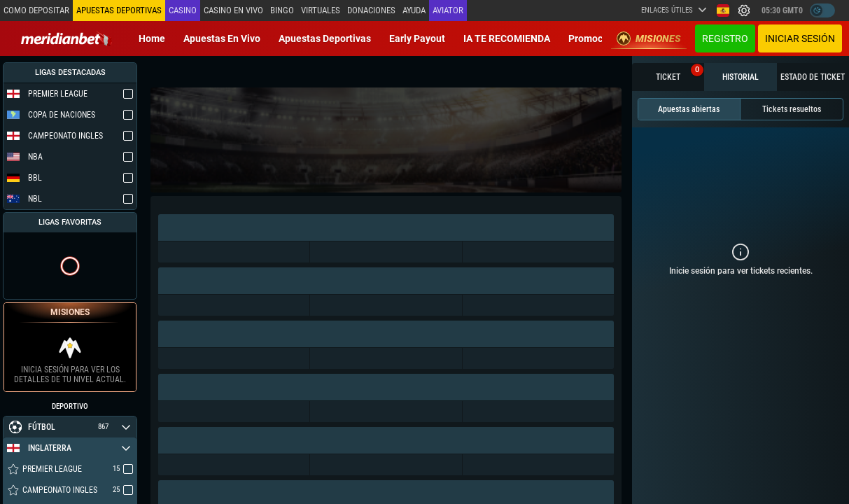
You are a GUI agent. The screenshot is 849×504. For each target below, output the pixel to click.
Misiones (649, 38)
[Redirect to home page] (66, 38)
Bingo (282, 10)
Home (152, 38)
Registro (725, 38)
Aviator (448, 10)
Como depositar (36, 10)
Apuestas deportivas (325, 38)
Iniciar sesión (800, 38)
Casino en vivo (233, 10)
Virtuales (321, 10)
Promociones (598, 38)
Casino (183, 10)
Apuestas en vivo (222, 38)
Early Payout (417, 38)
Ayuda (414, 10)
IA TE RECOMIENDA (507, 38)
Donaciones (371, 10)
